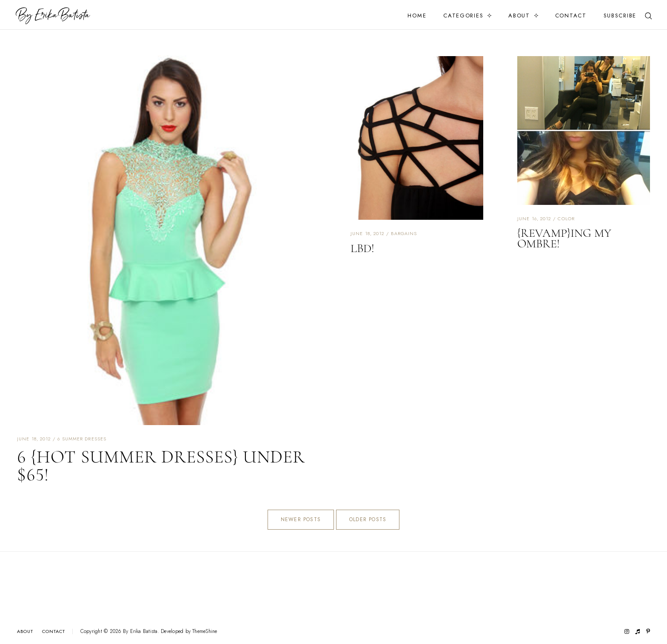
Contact (571, 16)
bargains (404, 233)
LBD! (362, 248)
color (566, 218)
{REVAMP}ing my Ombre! (564, 238)
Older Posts (368, 519)
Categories (463, 16)
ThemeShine (205, 631)
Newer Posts (301, 519)
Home (417, 16)
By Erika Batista (140, 631)
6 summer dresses (82, 439)
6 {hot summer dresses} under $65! (161, 466)
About (519, 16)
